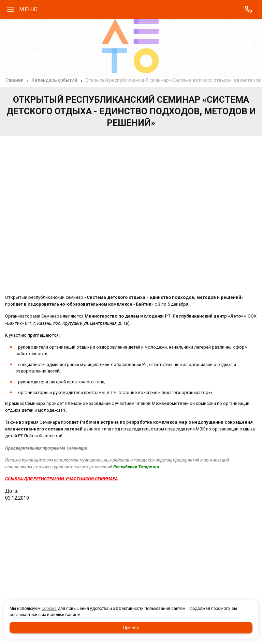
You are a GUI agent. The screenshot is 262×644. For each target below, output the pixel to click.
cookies (49, 609)
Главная (14, 80)
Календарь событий (54, 80)
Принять (131, 628)
